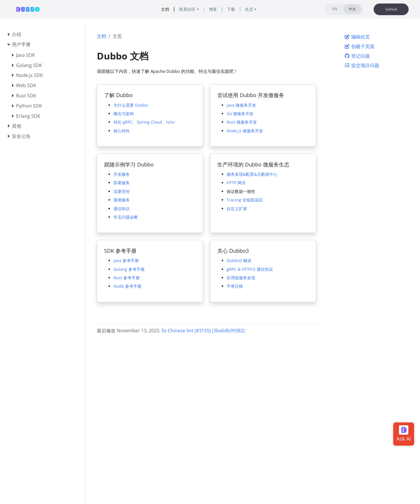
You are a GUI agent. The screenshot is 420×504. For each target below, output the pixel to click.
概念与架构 (124, 114)
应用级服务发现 (241, 278)
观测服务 (122, 200)
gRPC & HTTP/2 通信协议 (250, 269)
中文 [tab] (352, 9)
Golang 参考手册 (129, 269)
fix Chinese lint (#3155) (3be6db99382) (203, 331)
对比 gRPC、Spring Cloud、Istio (144, 122)
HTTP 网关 (236, 183)
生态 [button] (249, 9)
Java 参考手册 (126, 260)
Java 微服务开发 (241, 105)
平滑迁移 (235, 286)
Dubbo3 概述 (239, 260)
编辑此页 (357, 37)
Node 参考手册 (127, 286)
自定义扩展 (237, 209)
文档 (101, 36)
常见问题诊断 (126, 217)
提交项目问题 (362, 65)
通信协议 (122, 209)
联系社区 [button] (187, 9)
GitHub (391, 9)
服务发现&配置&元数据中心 (252, 174)
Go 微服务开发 (240, 114)
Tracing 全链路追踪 (245, 200)
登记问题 (357, 56)
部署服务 (122, 183)
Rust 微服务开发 (242, 122)
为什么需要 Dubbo (131, 105)
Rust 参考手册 (127, 278)
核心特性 (122, 131)
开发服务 (122, 174)
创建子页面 (359, 46)
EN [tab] (335, 9)
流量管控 (122, 191)
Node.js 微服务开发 (245, 131)
